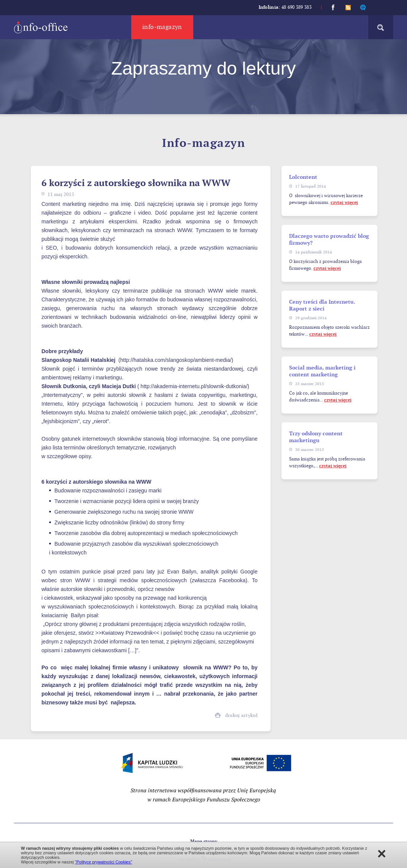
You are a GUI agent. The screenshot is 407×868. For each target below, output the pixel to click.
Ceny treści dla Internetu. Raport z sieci (322, 305)
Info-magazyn (162, 27)
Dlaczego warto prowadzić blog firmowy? (329, 240)
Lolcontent (303, 177)
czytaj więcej (344, 203)
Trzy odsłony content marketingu (316, 437)
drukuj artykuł (241, 716)
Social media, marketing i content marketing (322, 371)
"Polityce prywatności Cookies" (103, 862)
